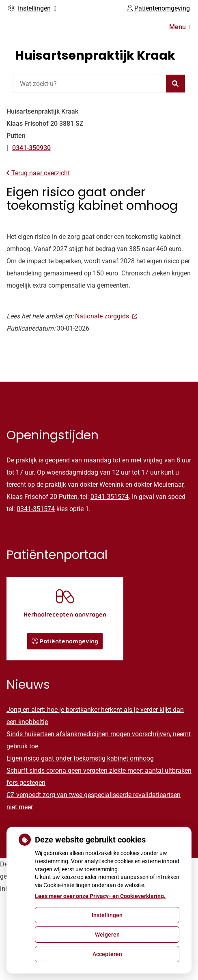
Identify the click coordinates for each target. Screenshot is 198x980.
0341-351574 (110, 497)
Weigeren (107, 935)
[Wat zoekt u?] (89, 84)
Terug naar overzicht (38, 173)
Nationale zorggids (106, 316)
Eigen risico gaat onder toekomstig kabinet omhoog (80, 758)
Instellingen (107, 915)
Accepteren (107, 954)
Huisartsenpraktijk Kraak (95, 56)
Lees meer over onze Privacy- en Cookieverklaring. (100, 896)
